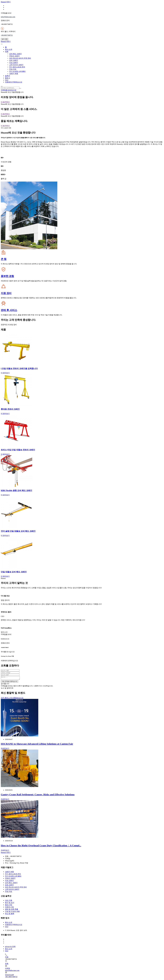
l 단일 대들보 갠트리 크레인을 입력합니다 (19, 368)
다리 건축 (9, 901)
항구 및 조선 (10, 903)
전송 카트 (13, 69)
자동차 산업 (9, 908)
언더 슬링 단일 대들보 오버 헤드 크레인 (18, 531)
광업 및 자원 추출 (12, 910)
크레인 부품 (14, 74)
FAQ (7, 80)
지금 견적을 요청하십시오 (10, 682)
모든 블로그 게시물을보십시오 (12, 698)
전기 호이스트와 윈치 (17, 67)
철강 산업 (9, 905)
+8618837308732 (7, 35)
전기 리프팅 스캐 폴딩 (17, 71)
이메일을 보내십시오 (9, 90)
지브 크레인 (14, 63)
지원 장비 (6, 293)
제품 (7, 52)
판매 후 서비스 (9, 310)
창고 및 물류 (10, 914)
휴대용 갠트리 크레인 (10, 409)
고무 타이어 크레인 (16, 65)
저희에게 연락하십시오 (14, 82)
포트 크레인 (14, 60)
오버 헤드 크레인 (15, 54)
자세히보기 (5, 749)
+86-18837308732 (11, 977)
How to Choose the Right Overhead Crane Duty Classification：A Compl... (41, 846)
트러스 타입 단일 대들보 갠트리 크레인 (18, 450)
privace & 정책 (10, 947)
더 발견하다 (5, 102)
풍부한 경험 (7, 276)
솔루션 (8, 76)
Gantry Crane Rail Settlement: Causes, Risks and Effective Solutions (38, 795)
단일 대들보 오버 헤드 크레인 (14, 572)
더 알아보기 (5, 373)
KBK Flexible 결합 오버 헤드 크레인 (16, 490)
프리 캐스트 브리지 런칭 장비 (20, 58)
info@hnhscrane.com (8, 17)
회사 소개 (9, 49)
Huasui (6, 2)
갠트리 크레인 (14, 56)
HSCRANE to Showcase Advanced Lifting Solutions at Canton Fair (37, 744)
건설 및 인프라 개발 (12, 912)
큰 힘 (4, 259)
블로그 (8, 78)
